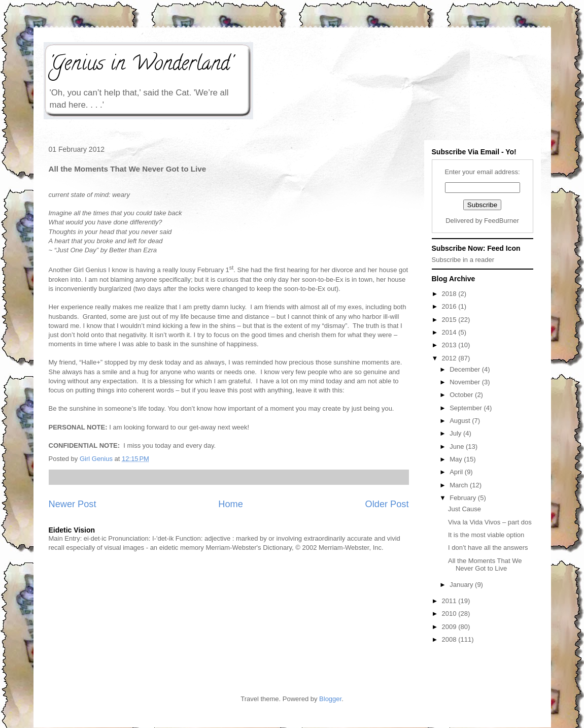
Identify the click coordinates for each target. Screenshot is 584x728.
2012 (450, 358)
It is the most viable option (486, 535)
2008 (450, 639)
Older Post (387, 504)
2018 (450, 294)
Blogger (330, 699)
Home (231, 504)
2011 (450, 601)
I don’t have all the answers (488, 548)
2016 (450, 306)
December (466, 369)
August (461, 421)
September (467, 408)
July (456, 433)
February (464, 498)
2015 (450, 320)
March (460, 485)
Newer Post (73, 504)
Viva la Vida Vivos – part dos (490, 522)
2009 (450, 627)
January (462, 585)
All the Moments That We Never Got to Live (485, 565)
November (466, 382)
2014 (450, 332)
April (457, 472)
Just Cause (465, 509)
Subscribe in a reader (463, 260)
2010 (450, 614)
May (457, 459)
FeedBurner (502, 221)
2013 (450, 345)
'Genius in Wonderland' (141, 65)
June (458, 446)
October (462, 395)
